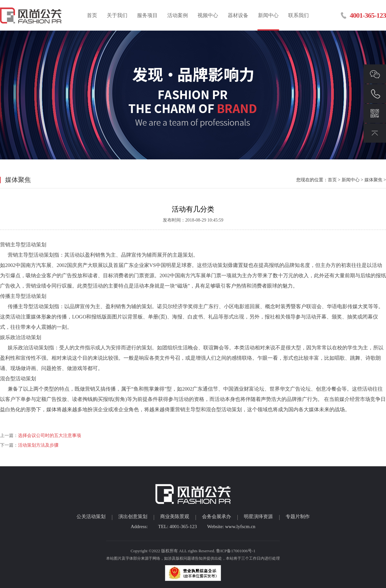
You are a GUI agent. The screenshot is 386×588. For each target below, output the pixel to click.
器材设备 (238, 15)
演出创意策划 (133, 517)
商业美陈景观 (175, 517)
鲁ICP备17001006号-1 (236, 551)
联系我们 (299, 15)
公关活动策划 (91, 517)
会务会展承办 (216, 517)
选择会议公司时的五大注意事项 (50, 436)
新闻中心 (268, 15)
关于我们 (117, 15)
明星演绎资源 (258, 517)
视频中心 (208, 15)
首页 (92, 15)
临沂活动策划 (31, 15)
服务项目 (147, 15)
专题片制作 (298, 517)
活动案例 (178, 15)
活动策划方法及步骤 (38, 445)
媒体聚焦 (373, 180)
